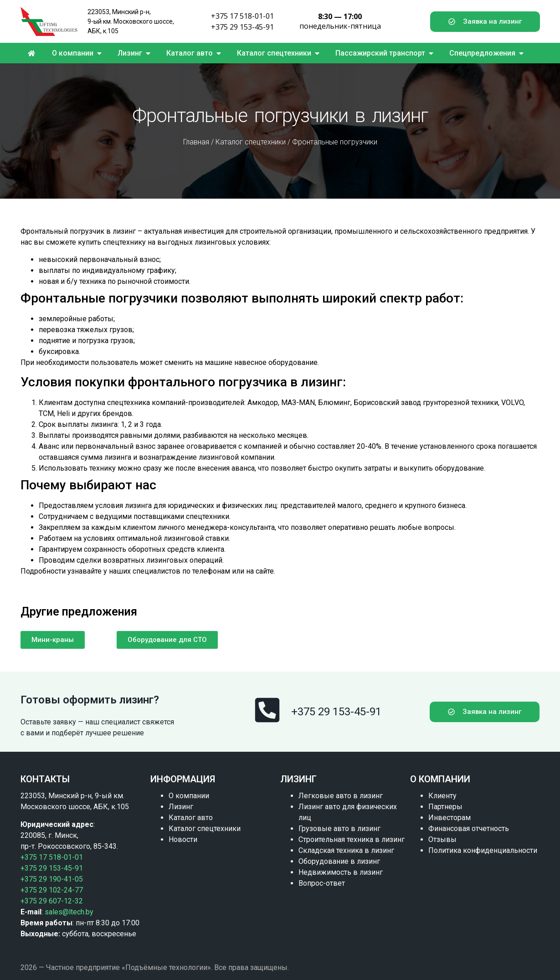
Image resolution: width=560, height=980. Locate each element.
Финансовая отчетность (469, 829)
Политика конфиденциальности (483, 850)
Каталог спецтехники (251, 142)
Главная (196, 142)
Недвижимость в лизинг (341, 872)
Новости (183, 839)
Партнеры (445, 807)
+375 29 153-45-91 (242, 27)
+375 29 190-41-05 (52, 879)
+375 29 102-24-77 (52, 890)
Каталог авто (191, 818)
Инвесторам (450, 818)
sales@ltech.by (69, 912)
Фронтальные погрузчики (335, 142)
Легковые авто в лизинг (341, 796)
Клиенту (442, 796)
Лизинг (181, 807)
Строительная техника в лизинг (352, 839)
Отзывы (442, 839)
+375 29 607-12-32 (52, 901)
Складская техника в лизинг (346, 850)
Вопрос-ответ (322, 883)
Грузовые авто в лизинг (339, 829)
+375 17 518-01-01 (242, 16)
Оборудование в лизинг (339, 861)
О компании (189, 796)
